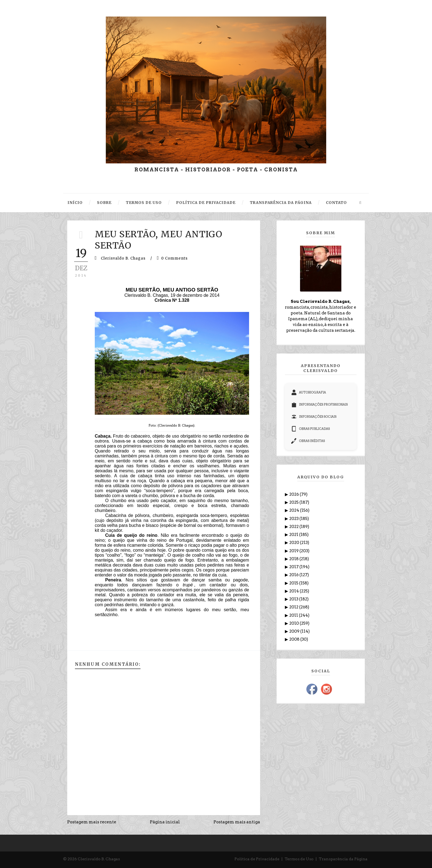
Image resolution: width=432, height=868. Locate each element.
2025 (294, 502)
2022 (294, 527)
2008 (295, 639)
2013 (294, 599)
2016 (294, 575)
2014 (295, 591)
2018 (294, 559)
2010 (295, 623)
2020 (295, 543)
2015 (294, 583)
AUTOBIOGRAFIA (309, 392)
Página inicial (165, 822)
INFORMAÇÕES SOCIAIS (314, 417)
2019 (294, 551)
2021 (294, 535)
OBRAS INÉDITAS (308, 441)
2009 (295, 631)
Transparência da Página (343, 859)
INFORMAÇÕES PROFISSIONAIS (319, 405)
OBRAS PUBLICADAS (310, 429)
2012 (294, 607)
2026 (295, 494)
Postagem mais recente (92, 822)
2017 (294, 567)
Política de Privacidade (257, 859)
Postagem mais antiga (237, 822)
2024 (295, 510)
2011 (294, 615)
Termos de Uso (299, 859)
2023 (294, 519)
